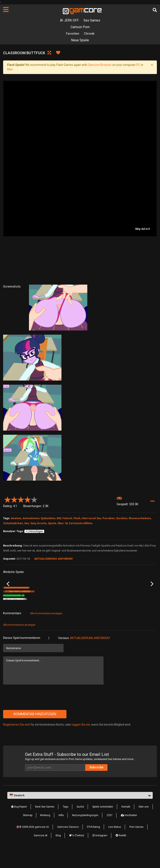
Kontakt (126, 825)
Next (152, 593)
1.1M (124, 617)
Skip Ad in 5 (142, 229)
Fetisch (67, 518)
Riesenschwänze (140, 518)
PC (138, 65)
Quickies (122, 518)
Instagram (100, 854)
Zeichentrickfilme (81, 523)
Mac (10, 69)
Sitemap (28, 834)
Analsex (16, 518)
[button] (152, 501)
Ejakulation (48, 518)
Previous (8, 593)
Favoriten (72, 34)
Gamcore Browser (100, 65)
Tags (66, 825)
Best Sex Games (45, 825)
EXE (59, 518)
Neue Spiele (80, 40)
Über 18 (62, 523)
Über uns (144, 825)
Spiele (52, 523)
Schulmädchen (13, 523)
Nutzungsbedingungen (85, 834)
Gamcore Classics (68, 845)
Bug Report (19, 825)
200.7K (48, 617)
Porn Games (136, 845)
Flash (77, 518)
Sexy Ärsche (38, 523)
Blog (58, 854)
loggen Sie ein (81, 743)
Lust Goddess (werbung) (95, 612)
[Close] (152, 65)
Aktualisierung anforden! (54, 559)
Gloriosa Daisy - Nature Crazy (59, 612)
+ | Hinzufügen (34, 531)
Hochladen (129, 834)
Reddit (121, 854)
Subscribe (99, 786)
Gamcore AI (41, 854)
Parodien (109, 518)
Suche (80, 825)
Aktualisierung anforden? (90, 656)
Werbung (45, 834)
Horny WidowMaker (14, 612)
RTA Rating (94, 845)
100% (113, 617)
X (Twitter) (77, 854)
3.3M (86, 617)
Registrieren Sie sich (16, 743)
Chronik (89, 34)
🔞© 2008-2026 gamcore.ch (33, 845)
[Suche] (155, 10)
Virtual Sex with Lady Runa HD (137, 612)
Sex (27, 523)
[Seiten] (6, 10)
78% (36, 617)
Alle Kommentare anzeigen (46, 632)
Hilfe (61, 834)
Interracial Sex (91, 518)
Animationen (31, 518)
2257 (110, 834)
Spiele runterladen (103, 825)
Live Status (115, 845)
